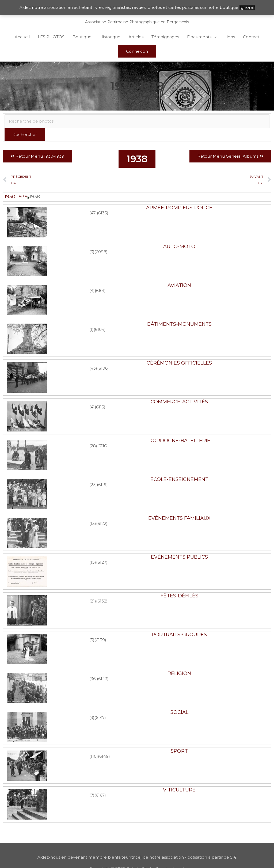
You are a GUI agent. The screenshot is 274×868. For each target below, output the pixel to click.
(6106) (103, 368)
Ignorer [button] (247, 7)
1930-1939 (16, 197)
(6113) (100, 407)
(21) (93, 601)
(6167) (100, 795)
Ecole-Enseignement (179, 479)
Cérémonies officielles (179, 363)
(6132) (102, 601)
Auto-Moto (179, 247)
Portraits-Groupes (179, 635)
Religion (179, 673)
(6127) (102, 562)
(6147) (100, 717)
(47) (93, 213)
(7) (92, 795)
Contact (251, 37)
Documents (199, 37)
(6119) (102, 485)
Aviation (179, 285)
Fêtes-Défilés (179, 596)
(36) (93, 679)
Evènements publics (179, 557)
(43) (93, 368)
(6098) (101, 252)
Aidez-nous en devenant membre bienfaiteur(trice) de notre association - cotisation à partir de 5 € (137, 857)
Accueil (22, 37)
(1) (92, 329)
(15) (93, 562)
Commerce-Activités (179, 402)
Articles (136, 37)
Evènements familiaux (179, 518)
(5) (92, 640)
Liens (230, 37)
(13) (93, 523)
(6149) (104, 756)
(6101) (100, 291)
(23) (93, 485)
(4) (92, 291)
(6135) (103, 213)
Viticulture (179, 790)
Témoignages (165, 37)
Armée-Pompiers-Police (179, 208)
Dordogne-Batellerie (179, 441)
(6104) (100, 329)
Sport (179, 751)
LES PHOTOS (51, 37)
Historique (110, 37)
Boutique (82, 37)
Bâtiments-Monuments (179, 324)
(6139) (100, 640)
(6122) (102, 523)
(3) (92, 252)
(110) (94, 756)
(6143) (103, 679)
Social (179, 712)
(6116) (102, 446)
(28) (93, 446)
